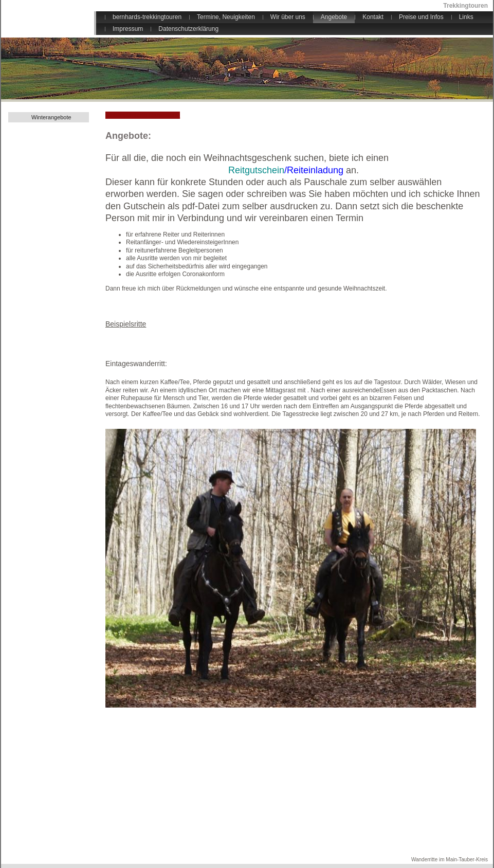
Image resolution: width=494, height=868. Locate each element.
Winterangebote (51, 117)
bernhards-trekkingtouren (147, 17)
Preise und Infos (421, 17)
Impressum (128, 29)
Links (466, 17)
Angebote (334, 17)
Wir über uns (288, 17)
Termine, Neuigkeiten (226, 17)
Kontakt (373, 17)
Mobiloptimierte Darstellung (143, 115)
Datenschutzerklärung (188, 29)
